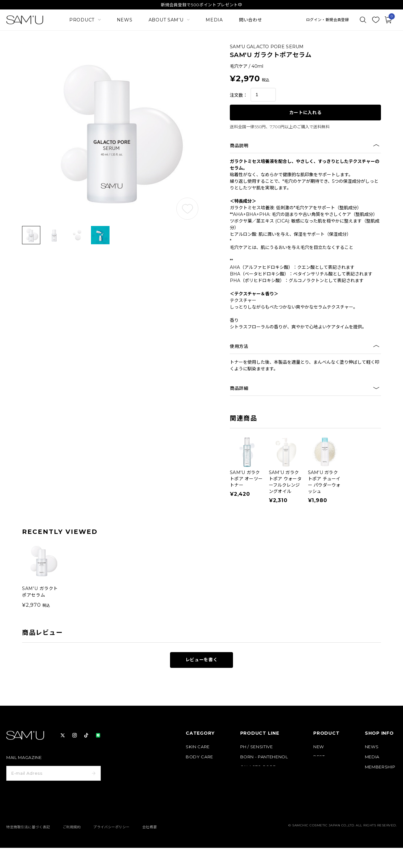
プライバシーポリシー (111, 847)
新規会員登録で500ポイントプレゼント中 (202, 5)
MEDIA (214, 20)
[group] (42, 575)
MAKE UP (196, 767)
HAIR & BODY (255, 787)
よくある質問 (378, 797)
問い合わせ (251, 20)
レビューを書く (202, 660)
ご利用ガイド (378, 787)
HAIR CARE (198, 777)
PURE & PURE (255, 777)
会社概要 (150, 847)
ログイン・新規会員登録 (327, 20)
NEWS (125, 20)
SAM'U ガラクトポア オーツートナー (246, 479)
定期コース (324, 767)
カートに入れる (306, 113)
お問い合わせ (378, 807)
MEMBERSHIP (380, 767)
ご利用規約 (72, 847)
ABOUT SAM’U (381, 777)
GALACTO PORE (258, 767)
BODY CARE (199, 757)
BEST (319, 757)
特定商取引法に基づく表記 (28, 847)
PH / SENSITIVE (257, 747)
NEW (319, 747)
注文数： (239, 95)
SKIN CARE (198, 747)
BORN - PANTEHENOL (264, 757)
